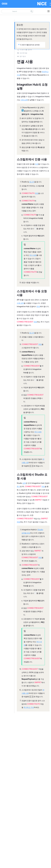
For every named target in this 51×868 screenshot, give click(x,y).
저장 (37, 164)
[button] (32, 11)
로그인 (32, 182)
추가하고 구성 (29, 707)
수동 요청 (24, 100)
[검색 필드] (17, 11)
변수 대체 (33, 255)
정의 (38, 307)
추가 (18, 487)
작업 (37, 193)
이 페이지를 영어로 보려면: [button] (29, 45)
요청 (24, 483)
